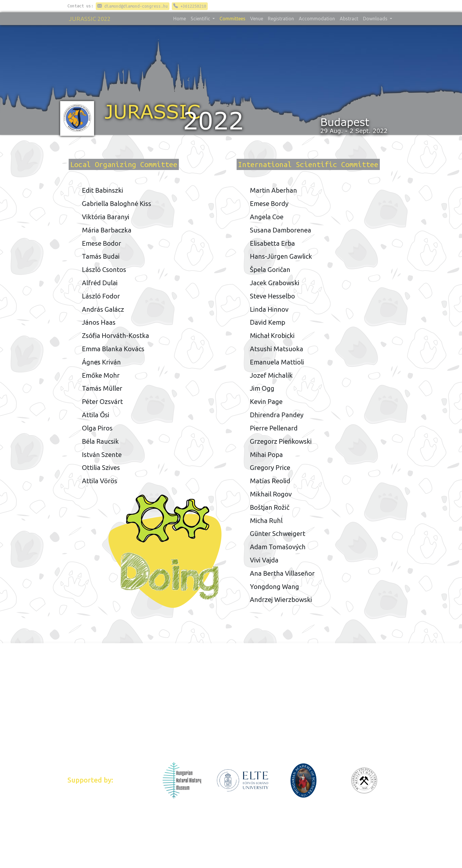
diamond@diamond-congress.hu (133, 6)
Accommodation (317, 19)
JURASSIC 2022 (90, 19)
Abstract (349, 19)
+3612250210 (190, 6)
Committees (232, 19)
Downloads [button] (376, 19)
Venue (257, 19)
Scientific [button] (201, 19)
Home (180, 19)
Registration (281, 19)
